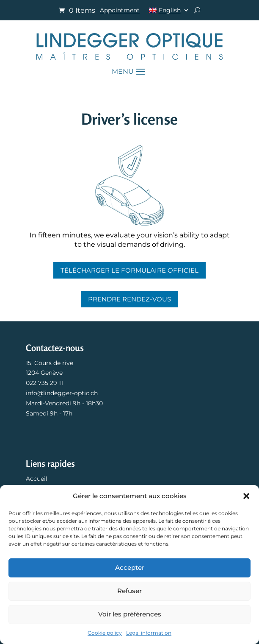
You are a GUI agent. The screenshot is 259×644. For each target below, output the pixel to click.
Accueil (37, 479)
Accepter (130, 567)
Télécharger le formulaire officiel (129, 270)
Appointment (120, 11)
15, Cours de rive (50, 363)
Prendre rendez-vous (129, 299)
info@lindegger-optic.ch (62, 393)
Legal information (149, 633)
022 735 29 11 (44, 383)
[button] (246, 496)
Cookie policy (105, 633)
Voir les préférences (130, 614)
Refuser (129, 591)
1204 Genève (44, 373)
